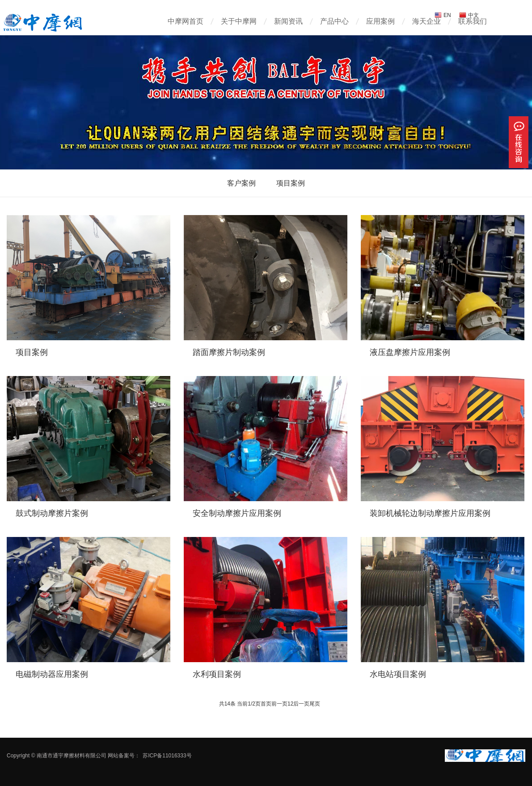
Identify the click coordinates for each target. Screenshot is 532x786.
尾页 (315, 704)
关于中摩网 (239, 21)
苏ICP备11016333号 (167, 756)
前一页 (279, 704)
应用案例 (380, 21)
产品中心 (334, 21)
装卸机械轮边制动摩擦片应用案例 (430, 513)
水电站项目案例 (398, 674)
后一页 (301, 704)
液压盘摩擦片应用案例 (410, 352)
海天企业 (426, 21)
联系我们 (473, 21)
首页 (266, 704)
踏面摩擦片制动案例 (229, 352)
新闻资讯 (288, 21)
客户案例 (241, 183)
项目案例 (291, 183)
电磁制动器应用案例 (52, 674)
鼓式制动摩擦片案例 (52, 513)
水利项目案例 (217, 674)
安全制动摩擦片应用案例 (237, 513)
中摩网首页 (186, 21)
